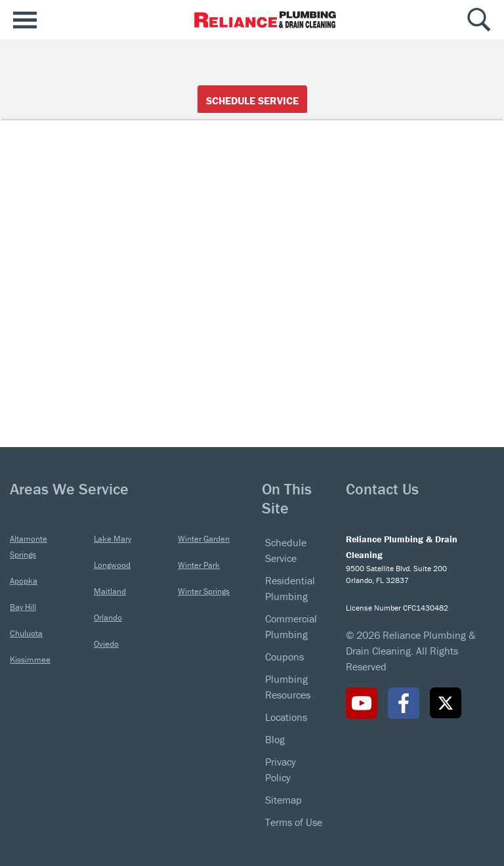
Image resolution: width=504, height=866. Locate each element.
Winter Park (199, 565)
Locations (286, 717)
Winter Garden (204, 539)
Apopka (24, 581)
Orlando (108, 617)
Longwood (112, 565)
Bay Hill (23, 607)
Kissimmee (30, 660)
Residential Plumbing (290, 588)
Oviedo (106, 644)
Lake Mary (113, 539)
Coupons (284, 657)
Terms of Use (294, 822)
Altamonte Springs (29, 547)
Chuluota (26, 633)
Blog (275, 739)
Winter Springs (204, 591)
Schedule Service (252, 100)
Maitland (110, 591)
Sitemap (283, 800)
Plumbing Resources (288, 687)
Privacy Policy (281, 769)
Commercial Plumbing (291, 626)
